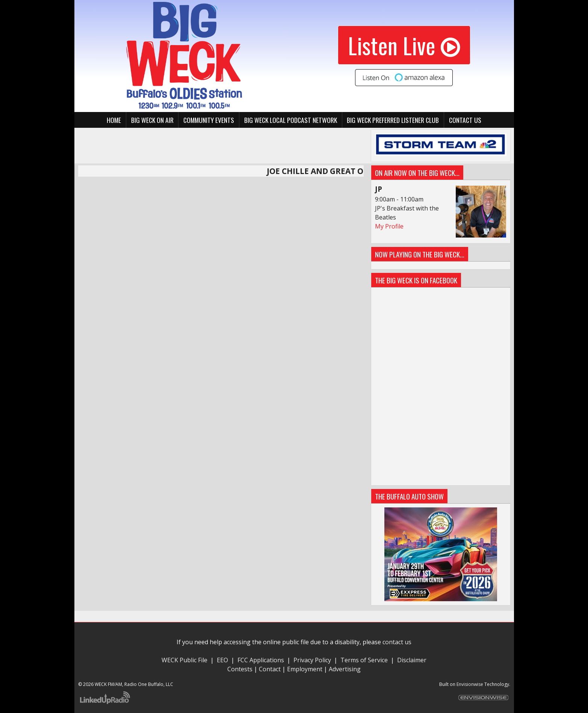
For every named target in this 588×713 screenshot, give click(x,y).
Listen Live (404, 45)
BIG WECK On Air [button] (152, 120)
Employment (305, 669)
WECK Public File (184, 660)
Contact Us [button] (465, 120)
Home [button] (114, 120)
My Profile (389, 226)
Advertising (345, 669)
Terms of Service (366, 660)
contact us (397, 642)
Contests (240, 669)
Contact (270, 669)
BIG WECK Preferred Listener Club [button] (393, 120)
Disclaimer (412, 660)
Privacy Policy (312, 660)
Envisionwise (470, 684)
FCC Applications (261, 660)
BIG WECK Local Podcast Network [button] (291, 120)
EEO (222, 660)
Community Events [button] (209, 120)
